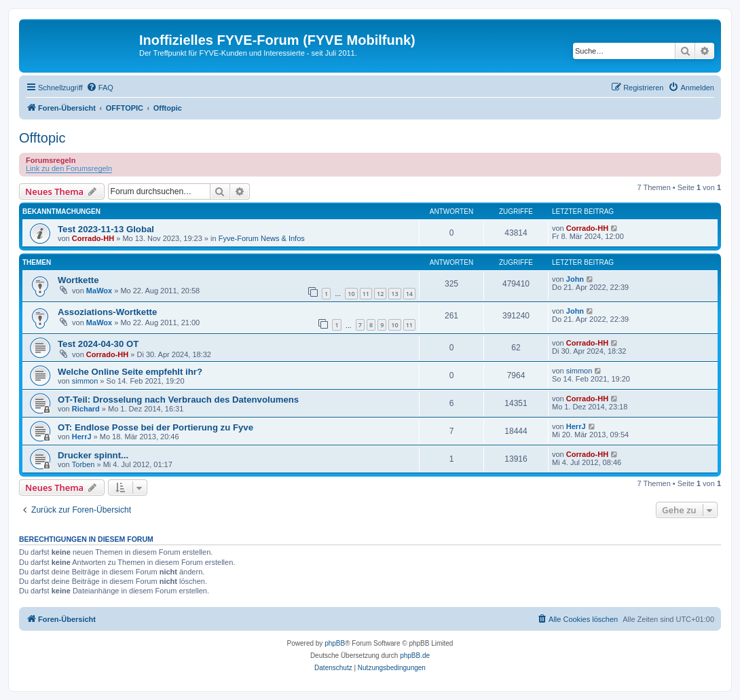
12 (380, 294)
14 (409, 294)
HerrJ (82, 437)
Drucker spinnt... (93, 455)
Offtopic (42, 138)
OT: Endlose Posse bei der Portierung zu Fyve (155, 427)
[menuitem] (100, 88)
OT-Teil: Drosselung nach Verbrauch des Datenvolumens (178, 400)
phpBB (335, 643)
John (575, 279)
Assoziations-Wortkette (107, 312)
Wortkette (78, 280)
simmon (85, 381)
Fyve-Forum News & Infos (262, 238)
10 (351, 294)
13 (394, 294)
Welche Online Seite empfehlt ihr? (130, 372)
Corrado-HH (93, 238)
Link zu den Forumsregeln (69, 168)
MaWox (99, 291)
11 (366, 294)
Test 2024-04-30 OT (98, 344)
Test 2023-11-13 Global (106, 229)
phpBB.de (415, 656)
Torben (84, 464)
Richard (86, 409)
